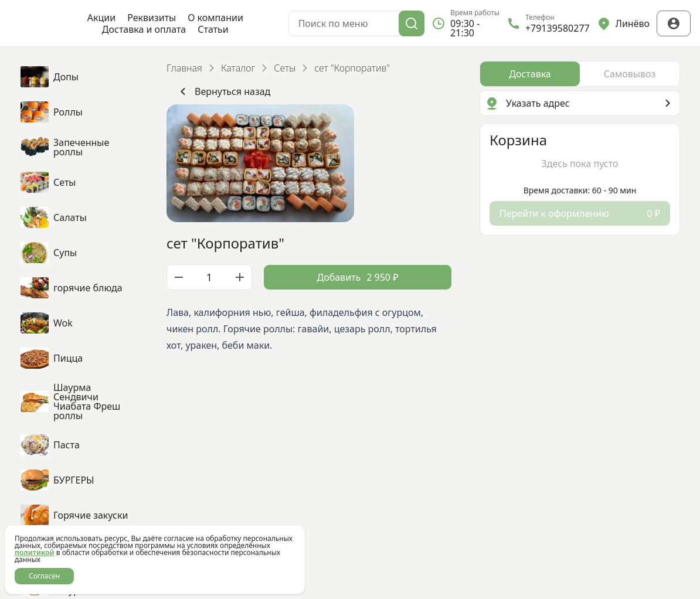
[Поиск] (412, 23)
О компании (215, 18)
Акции (101, 18)
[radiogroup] (580, 74)
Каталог (238, 68)
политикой (35, 552)
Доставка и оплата (144, 29)
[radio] (530, 74)
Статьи (213, 29)
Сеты (285, 68)
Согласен (44, 576)
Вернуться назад (223, 91)
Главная (184, 68)
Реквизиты (152, 18)
